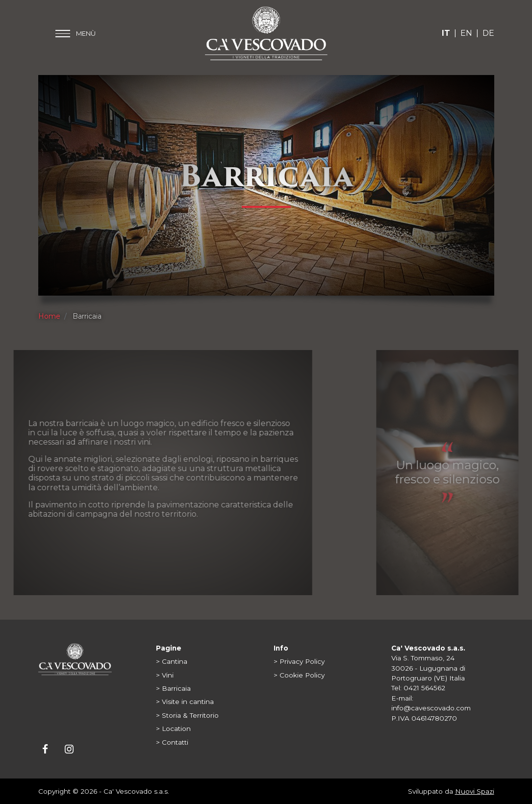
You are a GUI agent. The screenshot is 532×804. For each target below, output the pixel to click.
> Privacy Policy (299, 661)
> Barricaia (173, 688)
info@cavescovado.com (431, 708)
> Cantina (172, 661)
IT (446, 33)
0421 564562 (424, 688)
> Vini (165, 675)
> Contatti (172, 742)
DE (488, 33)
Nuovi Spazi (475, 791)
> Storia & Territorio (187, 715)
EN (466, 33)
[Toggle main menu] (76, 34)
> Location (173, 729)
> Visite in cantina (185, 702)
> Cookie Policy (299, 675)
